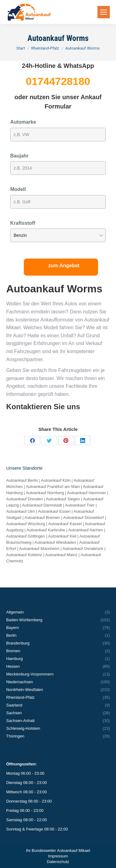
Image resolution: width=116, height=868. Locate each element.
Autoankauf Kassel (65, 524)
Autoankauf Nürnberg (45, 493)
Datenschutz (58, 862)
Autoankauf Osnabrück (83, 549)
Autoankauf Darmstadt (42, 505)
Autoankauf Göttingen (26, 536)
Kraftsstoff (23, 223)
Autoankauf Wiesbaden (55, 542)
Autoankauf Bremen (42, 518)
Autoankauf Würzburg (26, 524)
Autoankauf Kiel (62, 536)
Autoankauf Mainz (61, 555)
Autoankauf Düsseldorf (84, 518)
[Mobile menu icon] (104, 12)
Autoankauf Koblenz (24, 555)
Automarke (23, 122)
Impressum (58, 856)
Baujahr (19, 156)
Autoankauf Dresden (25, 499)
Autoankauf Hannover (87, 493)
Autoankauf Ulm (21, 511)
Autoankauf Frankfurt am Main (53, 487)
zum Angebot (64, 266)
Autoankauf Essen (54, 511)
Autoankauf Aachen (86, 530)
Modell (18, 189)
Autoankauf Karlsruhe (46, 530)
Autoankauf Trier (80, 505)
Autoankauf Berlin (22, 480)
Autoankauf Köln (56, 480)
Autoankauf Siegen (63, 499)
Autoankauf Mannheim (39, 549)
